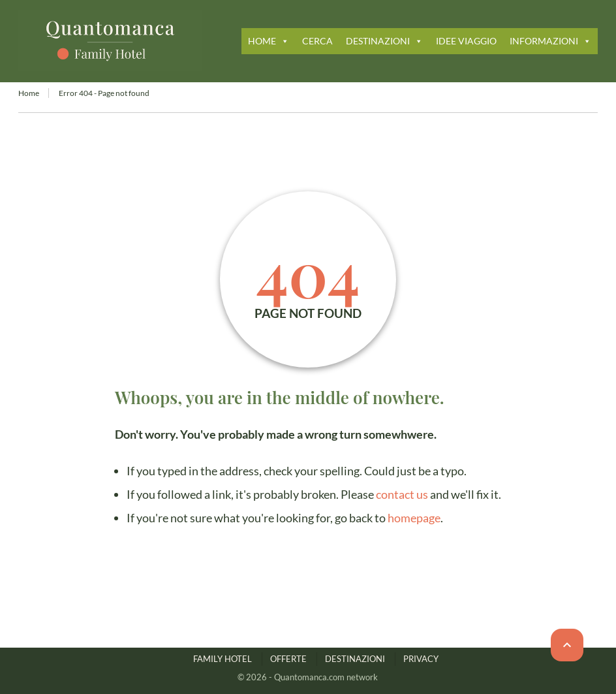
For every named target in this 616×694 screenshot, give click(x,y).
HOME (269, 41)
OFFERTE (288, 659)
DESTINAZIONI (384, 41)
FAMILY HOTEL (223, 659)
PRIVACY (421, 659)
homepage (414, 518)
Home (29, 93)
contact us (402, 494)
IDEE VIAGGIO (466, 41)
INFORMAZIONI (550, 41)
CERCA (317, 41)
